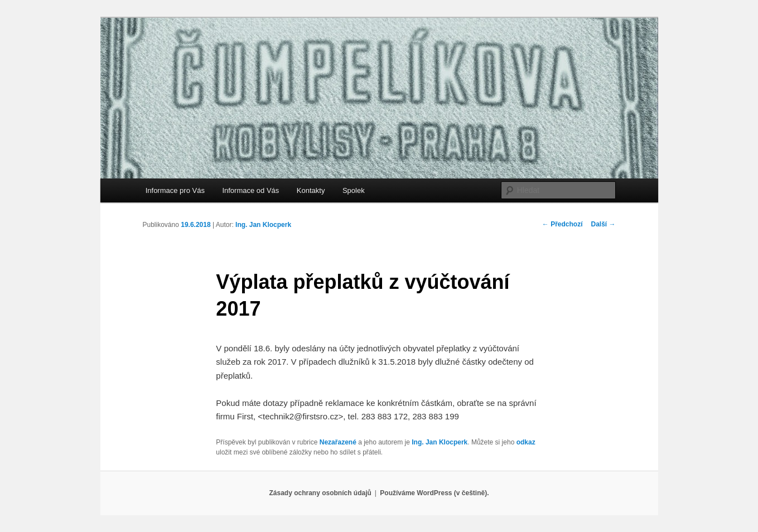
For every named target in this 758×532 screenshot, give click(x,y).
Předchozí (563, 224)
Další (603, 224)
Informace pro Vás (175, 190)
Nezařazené (338, 442)
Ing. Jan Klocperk (263, 225)
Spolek (354, 190)
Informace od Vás (250, 190)
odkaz (526, 442)
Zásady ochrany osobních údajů (320, 493)
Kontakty (311, 190)
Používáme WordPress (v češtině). (434, 493)
